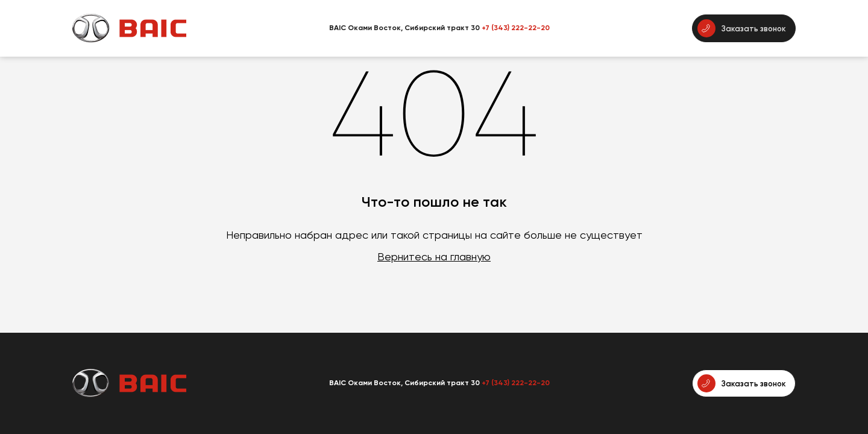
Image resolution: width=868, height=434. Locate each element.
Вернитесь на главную (434, 256)
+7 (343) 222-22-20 (516, 28)
